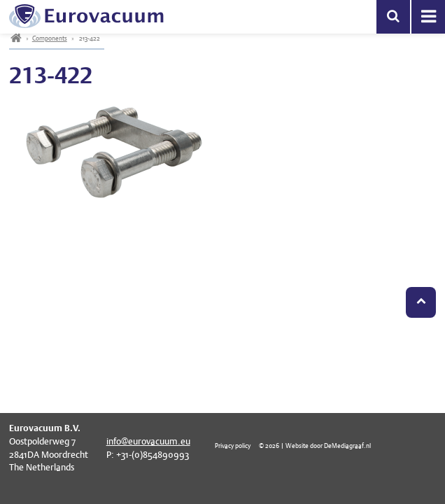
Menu (428, 17)
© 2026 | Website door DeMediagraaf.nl (315, 446)
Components (50, 38)
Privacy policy (233, 446)
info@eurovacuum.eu (148, 441)
